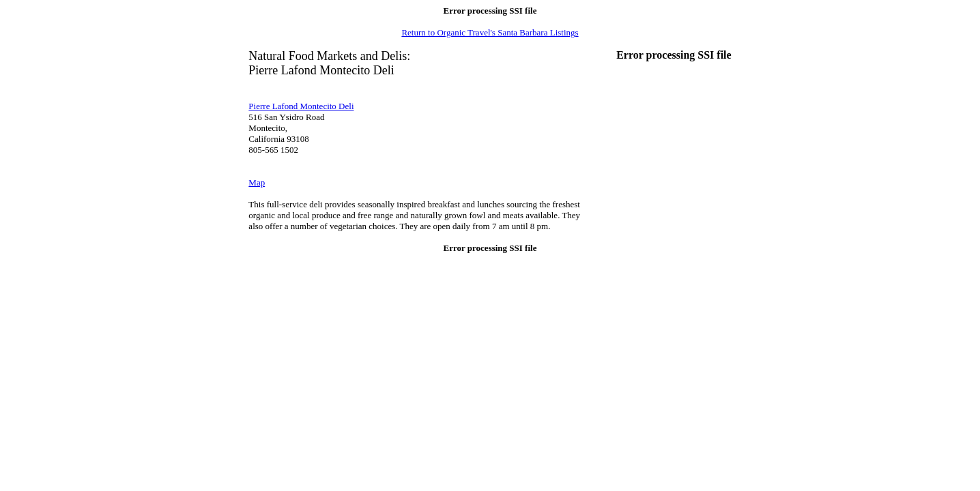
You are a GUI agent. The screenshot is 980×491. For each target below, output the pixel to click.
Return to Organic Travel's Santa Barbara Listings (490, 32)
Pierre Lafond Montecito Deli (301, 106)
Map (257, 182)
